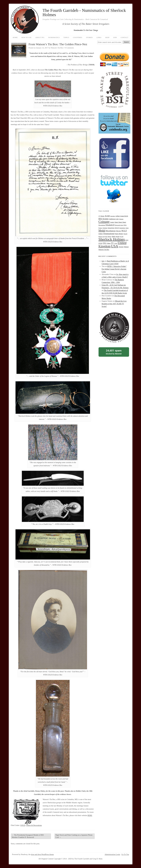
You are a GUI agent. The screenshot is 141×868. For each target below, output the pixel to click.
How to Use (26, 37)
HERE (90, 815)
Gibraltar (105, 228)
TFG (105, 243)
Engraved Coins (119, 225)
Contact (124, 37)
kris (103, 261)
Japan (127, 228)
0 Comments (69, 48)
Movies (118, 231)
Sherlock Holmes (112, 239)
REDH (118, 236)
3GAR (107, 216)
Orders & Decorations (34, 825)
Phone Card (102, 237)
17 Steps (101, 216)
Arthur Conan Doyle (122, 216)
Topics (66, 37)
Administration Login (112, 855)
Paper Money (119, 234)
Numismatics (54, 37)
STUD (100, 243)
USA (115, 246)
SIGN (127, 240)
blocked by (114, 352)
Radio (114, 236)
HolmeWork (111, 228)
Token (109, 243)
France (100, 228)
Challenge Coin (114, 219)
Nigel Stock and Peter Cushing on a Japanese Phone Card (74, 836)
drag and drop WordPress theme (42, 854)
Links (99, 37)
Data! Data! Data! (120, 222)
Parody (125, 234)
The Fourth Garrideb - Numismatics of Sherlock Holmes (84, 13)
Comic (112, 222)
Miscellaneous (111, 231)
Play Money (108, 237)
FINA (125, 225)
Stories (89, 37)
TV (112, 243)
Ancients (113, 216)
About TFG (40, 37)
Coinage (104, 222)
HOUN (117, 228)
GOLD (23, 825)
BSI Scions (103, 219)
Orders (101, 234)
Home (15, 37)
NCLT (124, 231)
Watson (126, 247)
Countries (77, 37)
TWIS (116, 243)
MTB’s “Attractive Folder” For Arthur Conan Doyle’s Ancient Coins (114, 269)
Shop (107, 37)
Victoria (121, 247)
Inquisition (122, 228)
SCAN (122, 237)
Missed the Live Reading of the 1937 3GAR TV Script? (114, 304)
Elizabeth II (110, 225)
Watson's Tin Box (104, 250)
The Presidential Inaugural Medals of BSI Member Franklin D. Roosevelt (28, 836)
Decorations (102, 225)
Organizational (109, 234)
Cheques (121, 219)
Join (115, 37)
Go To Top (125, 855)
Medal (102, 231)
